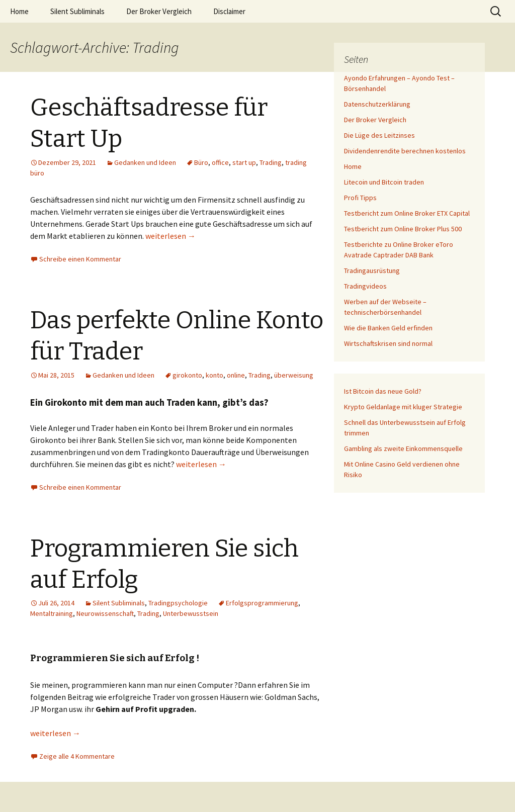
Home (19, 11)
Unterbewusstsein (191, 613)
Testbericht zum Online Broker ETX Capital (407, 213)
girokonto (187, 375)
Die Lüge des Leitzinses (379, 135)
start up (244, 162)
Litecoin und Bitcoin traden (384, 182)
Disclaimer (229, 11)
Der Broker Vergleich (159, 11)
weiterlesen (170, 236)
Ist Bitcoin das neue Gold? (383, 391)
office (220, 162)
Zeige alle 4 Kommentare (77, 756)
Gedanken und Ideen (145, 162)
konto (214, 375)
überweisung (294, 375)
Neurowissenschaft (105, 613)
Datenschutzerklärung (377, 104)
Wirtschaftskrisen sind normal (388, 343)
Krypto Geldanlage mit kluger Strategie (403, 407)
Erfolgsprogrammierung (262, 603)
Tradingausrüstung (372, 270)
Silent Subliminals (77, 11)
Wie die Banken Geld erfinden (388, 328)
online (236, 375)
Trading (271, 162)
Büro (201, 162)
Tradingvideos (365, 286)
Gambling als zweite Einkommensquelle (403, 448)
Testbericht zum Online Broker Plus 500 (403, 229)
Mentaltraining (52, 613)
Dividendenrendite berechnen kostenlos (405, 151)
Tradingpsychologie (178, 603)
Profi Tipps (360, 198)
